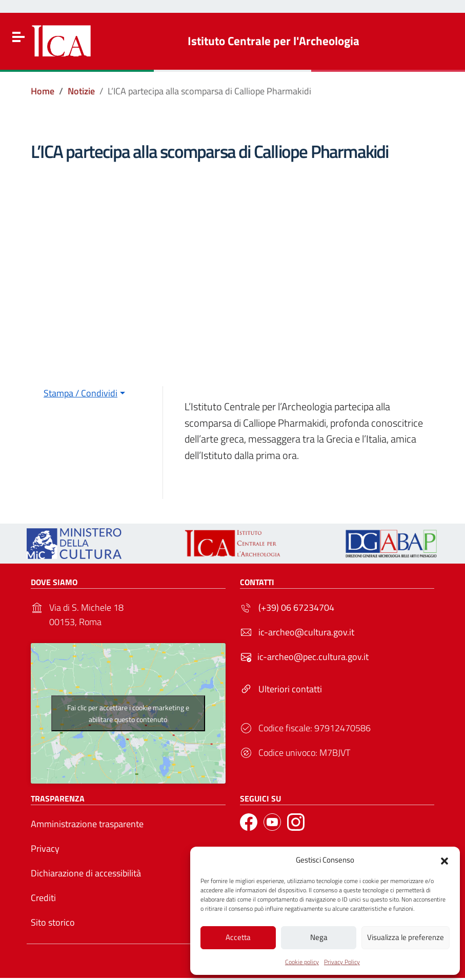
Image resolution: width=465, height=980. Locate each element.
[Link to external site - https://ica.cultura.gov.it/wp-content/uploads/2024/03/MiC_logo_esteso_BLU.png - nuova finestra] (74, 543)
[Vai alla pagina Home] (43, 91)
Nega (319, 936)
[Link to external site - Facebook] (249, 822)
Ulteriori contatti (290, 689)
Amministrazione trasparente (87, 824)
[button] (444, 858)
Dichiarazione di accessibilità (86, 873)
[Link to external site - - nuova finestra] (391, 543)
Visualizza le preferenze (406, 936)
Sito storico (53, 922)
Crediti (43, 898)
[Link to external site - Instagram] (296, 822)
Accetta (238, 936)
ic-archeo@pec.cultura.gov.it (313, 657)
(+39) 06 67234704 (296, 607)
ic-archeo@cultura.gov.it (306, 632)
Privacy (45, 848)
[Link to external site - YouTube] (272, 822)
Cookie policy (302, 961)
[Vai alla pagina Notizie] (81, 91)
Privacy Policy (342, 961)
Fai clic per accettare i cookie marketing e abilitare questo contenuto (128, 713)
